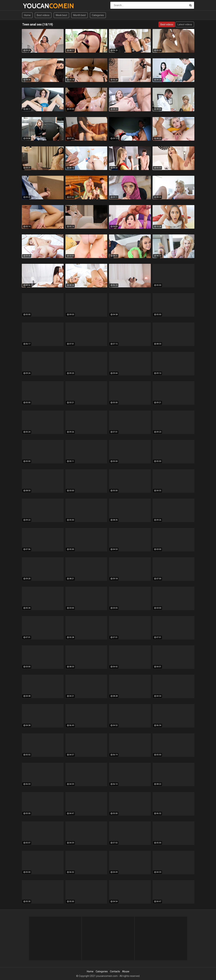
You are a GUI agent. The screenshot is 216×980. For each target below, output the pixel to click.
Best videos (43, 15)
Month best (79, 15)
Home (27, 15)
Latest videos (185, 24)
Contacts (115, 971)
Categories (98, 15)
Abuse (126, 971)
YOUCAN (32, 6)
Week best (61, 15)
